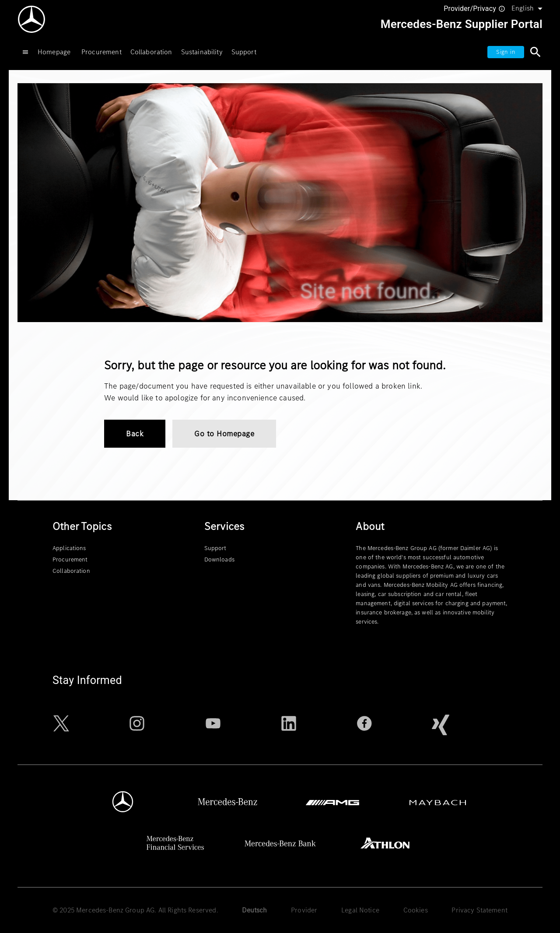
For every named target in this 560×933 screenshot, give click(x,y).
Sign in (506, 52)
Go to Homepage (224, 434)
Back (135, 434)
